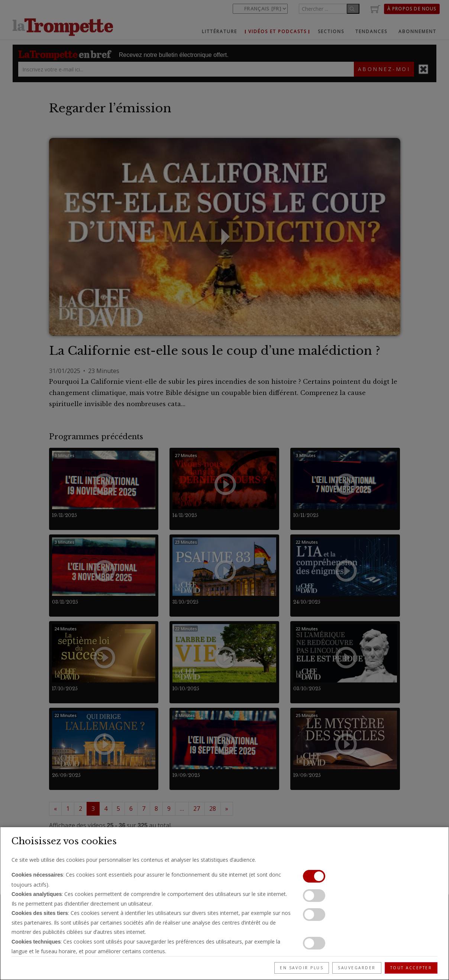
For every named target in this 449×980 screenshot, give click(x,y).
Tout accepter (411, 968)
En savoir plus (302, 968)
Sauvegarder (357, 968)
